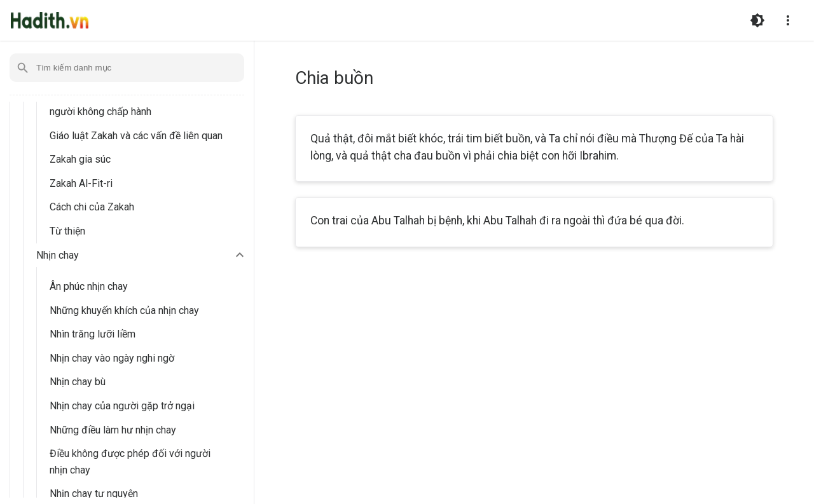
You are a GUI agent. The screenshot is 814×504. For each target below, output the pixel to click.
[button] (142, 255)
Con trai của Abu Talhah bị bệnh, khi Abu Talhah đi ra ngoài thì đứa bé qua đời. (497, 221)
